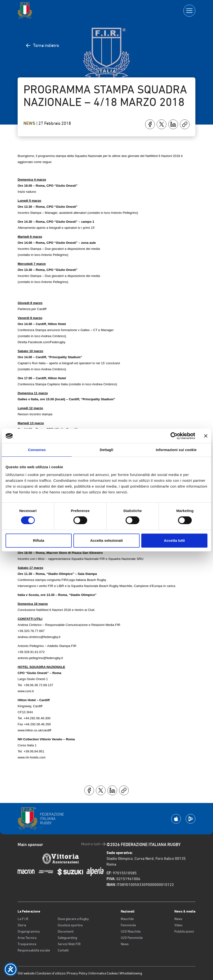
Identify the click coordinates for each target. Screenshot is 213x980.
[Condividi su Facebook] (150, 124)
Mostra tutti (94, 844)
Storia (22, 925)
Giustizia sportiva (70, 925)
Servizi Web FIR (69, 944)
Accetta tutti (174, 540)
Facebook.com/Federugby (47, 342)
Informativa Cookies (104, 973)
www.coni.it (26, 691)
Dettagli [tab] (106, 450)
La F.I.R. (23, 919)
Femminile (128, 925)
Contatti (63, 950)
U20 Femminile (132, 938)
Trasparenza (27, 944)
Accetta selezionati (106, 540)
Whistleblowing (131, 973)
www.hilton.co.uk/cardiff (34, 730)
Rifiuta (39, 540)
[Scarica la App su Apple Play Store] (176, 819)
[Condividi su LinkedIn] (173, 124)
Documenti (66, 931)
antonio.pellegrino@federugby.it (40, 658)
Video (178, 925)
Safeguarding (67, 938)
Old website (26, 973)
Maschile (127, 919)
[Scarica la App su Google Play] (191, 819)
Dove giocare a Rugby (73, 919)
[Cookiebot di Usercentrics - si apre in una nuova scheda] (174, 436)
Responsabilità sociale (34, 950)
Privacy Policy (77, 973)
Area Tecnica (27, 938)
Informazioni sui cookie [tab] (176, 450)
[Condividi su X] (162, 124)
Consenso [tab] (37, 450)
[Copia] (185, 124)
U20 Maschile (131, 931)
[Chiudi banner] (206, 436)
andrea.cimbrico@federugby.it (39, 637)
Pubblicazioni (184, 931)
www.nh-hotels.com (32, 757)
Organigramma (29, 931)
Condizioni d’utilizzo (51, 973)
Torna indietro (42, 45)
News (30, 123)
